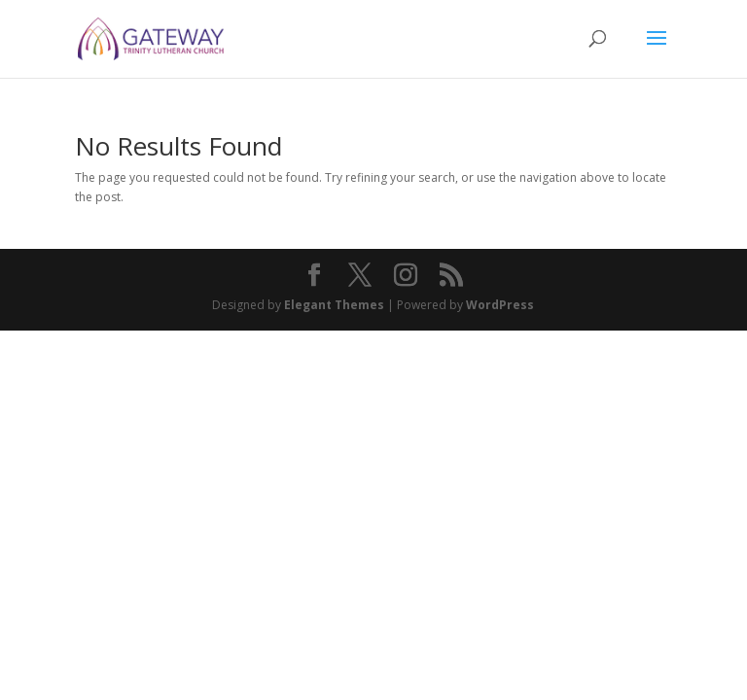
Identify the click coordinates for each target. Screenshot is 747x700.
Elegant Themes (334, 305)
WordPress (500, 305)
